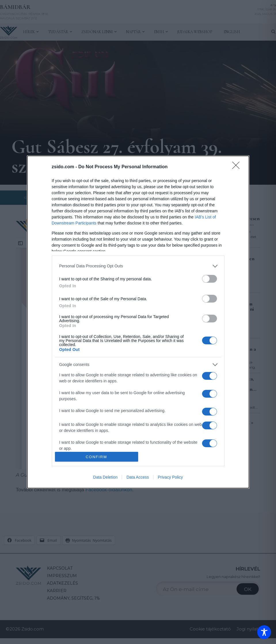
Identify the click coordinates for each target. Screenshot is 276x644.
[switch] (210, 279)
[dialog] (138, 322)
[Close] (238, 167)
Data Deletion (105, 477)
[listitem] (138, 266)
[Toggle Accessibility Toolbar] (264, 632)
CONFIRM (97, 457)
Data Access (138, 477)
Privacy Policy (170, 477)
